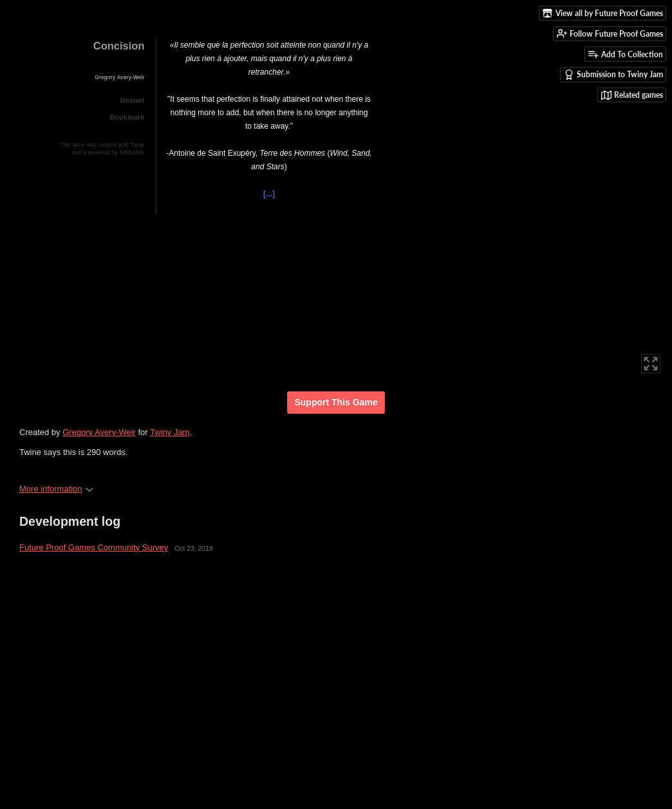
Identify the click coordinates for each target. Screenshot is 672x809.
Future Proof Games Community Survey (94, 547)
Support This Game (336, 402)
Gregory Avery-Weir (99, 432)
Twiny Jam (170, 432)
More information (56, 489)
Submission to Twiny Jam (613, 75)
